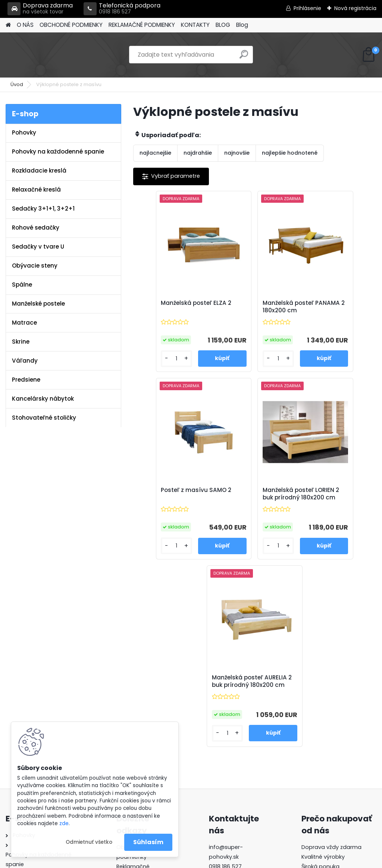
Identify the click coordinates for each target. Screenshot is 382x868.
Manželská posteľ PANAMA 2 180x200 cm (249, 310)
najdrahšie (198, 153)
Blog (242, 25)
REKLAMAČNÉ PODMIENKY (142, 25)
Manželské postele (38, 304)
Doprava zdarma (40, 9)
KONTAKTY (195, 25)
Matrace (24, 323)
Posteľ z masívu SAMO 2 (327, 309)
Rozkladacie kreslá (39, 171)
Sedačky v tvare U (38, 247)
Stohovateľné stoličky (44, 418)
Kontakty (128, 711)
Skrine (21, 342)
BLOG (223, 25)
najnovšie (237, 153)
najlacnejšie (155, 153)
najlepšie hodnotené (290, 153)
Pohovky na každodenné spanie (58, 151)
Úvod (17, 84)
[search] (244, 57)
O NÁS (25, 25)
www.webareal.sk (221, 861)
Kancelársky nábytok (43, 399)
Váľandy (25, 361)
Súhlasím (148, 842)
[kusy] (153, 365)
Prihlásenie (307, 8)
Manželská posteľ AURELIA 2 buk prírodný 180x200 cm (293, 504)
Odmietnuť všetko (89, 842)
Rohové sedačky (36, 228)
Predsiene (26, 380)
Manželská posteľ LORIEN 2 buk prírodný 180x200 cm (213, 504)
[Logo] (57, 55)
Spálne (22, 285)
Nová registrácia (355, 8)
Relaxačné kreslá (36, 190)
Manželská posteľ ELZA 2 (167, 309)
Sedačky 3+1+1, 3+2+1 (43, 209)
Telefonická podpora (122, 9)
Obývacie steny (35, 266)
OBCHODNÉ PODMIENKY (71, 25)
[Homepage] (8, 25)
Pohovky (24, 132)
